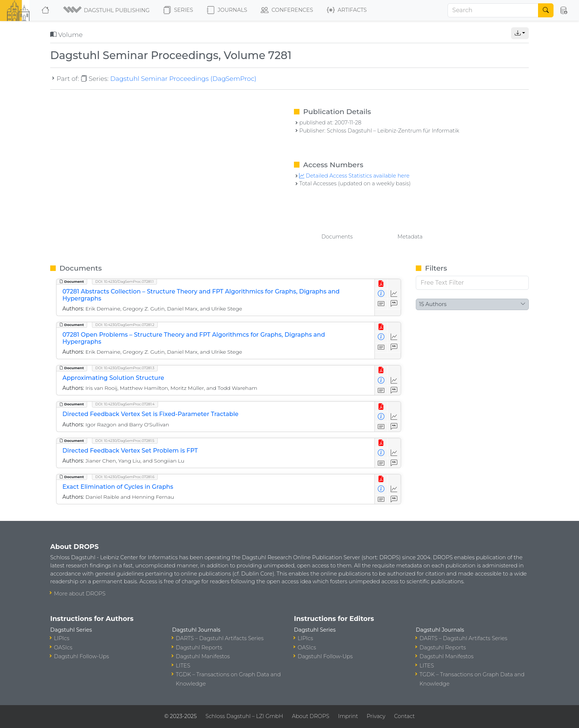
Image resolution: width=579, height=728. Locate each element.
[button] (107, 10)
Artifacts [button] (347, 10)
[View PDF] (381, 284)
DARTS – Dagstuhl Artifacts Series (220, 638)
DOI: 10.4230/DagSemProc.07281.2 (125, 325)
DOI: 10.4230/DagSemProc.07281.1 (124, 281)
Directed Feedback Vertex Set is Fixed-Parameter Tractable (150, 414)
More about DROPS (80, 594)
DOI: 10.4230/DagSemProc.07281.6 (125, 477)
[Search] (493, 10)
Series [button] (178, 10)
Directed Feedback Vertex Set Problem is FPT (130, 451)
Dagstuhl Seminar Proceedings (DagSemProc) (183, 78)
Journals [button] (227, 10)
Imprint (348, 716)
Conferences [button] (287, 10)
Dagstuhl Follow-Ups (81, 656)
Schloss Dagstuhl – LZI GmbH (244, 716)
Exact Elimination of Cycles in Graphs (118, 487)
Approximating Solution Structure (113, 378)
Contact (404, 716)
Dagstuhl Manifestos (203, 656)
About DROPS (310, 716)
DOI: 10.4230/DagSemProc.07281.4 (125, 404)
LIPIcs (62, 638)
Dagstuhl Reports (199, 648)
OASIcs (63, 648)
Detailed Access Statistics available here (354, 176)
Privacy (376, 716)
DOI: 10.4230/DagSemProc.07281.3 (125, 368)
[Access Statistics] (394, 294)
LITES (183, 666)
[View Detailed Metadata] (381, 294)
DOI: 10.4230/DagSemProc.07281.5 (125, 441)
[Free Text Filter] (472, 283)
